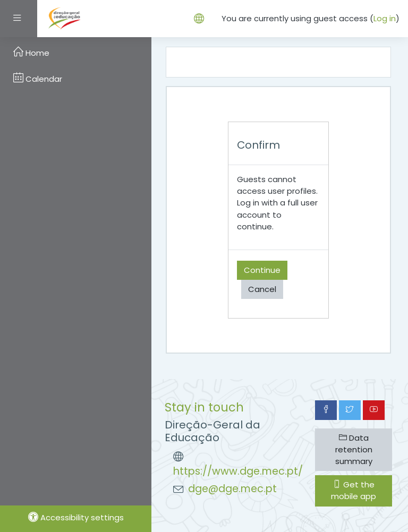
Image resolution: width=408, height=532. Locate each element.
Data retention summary (354, 449)
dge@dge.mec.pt (232, 489)
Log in (385, 18)
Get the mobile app (354, 490)
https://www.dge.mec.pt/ (238, 471)
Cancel (262, 289)
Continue (262, 270)
